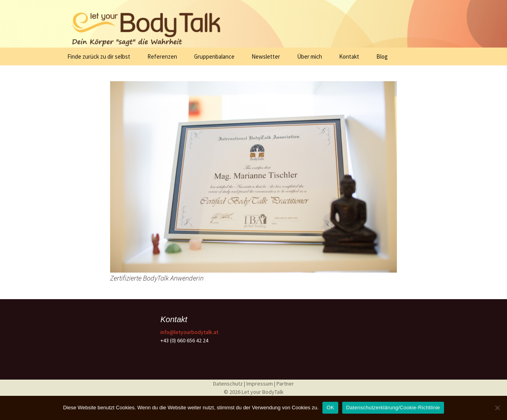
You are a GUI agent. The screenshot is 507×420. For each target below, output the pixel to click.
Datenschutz (229, 384)
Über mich (310, 56)
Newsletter (266, 56)
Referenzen (162, 56)
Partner (285, 384)
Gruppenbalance (214, 56)
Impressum (260, 384)
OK (330, 408)
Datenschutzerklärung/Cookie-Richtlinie (393, 408)
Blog (382, 56)
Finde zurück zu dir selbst (99, 56)
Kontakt (349, 56)
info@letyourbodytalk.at (189, 332)
